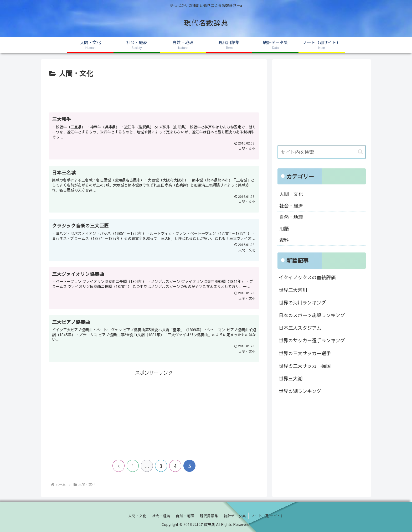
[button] (360, 152)
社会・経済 (291, 206)
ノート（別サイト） (268, 516)
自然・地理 (291, 217)
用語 (284, 228)
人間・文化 (291, 194)
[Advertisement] (154, 94)
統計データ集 (235, 516)
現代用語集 (209, 516)
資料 (284, 240)
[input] (322, 152)
